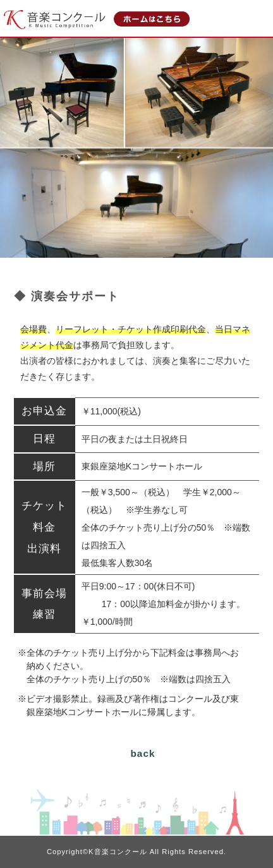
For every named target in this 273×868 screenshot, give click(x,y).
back (143, 753)
